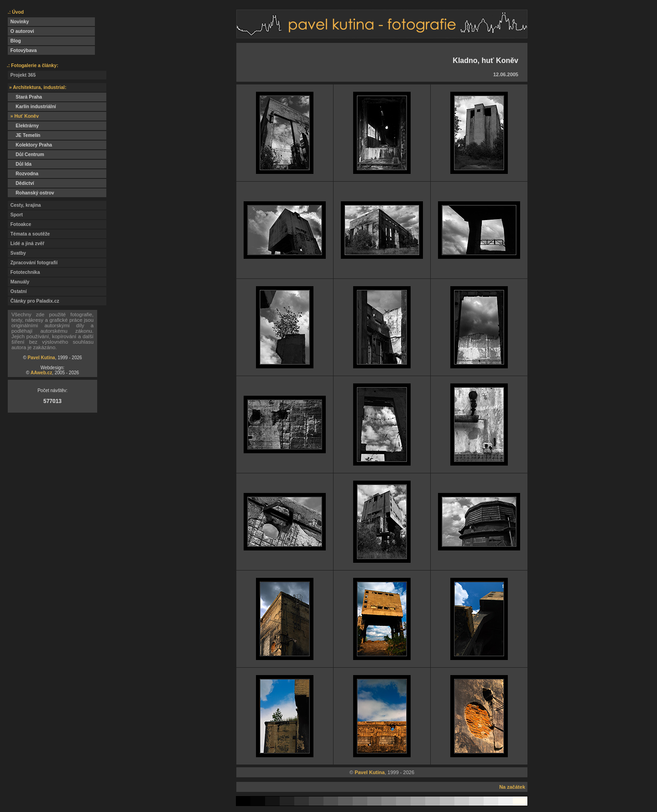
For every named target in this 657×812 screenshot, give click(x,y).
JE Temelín (24, 135)
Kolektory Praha (30, 145)
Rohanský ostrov (31, 193)
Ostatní (17, 291)
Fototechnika (24, 272)
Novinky (18, 22)
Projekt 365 (22, 75)
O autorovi (21, 31)
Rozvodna (23, 174)
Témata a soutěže (29, 234)
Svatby (17, 253)
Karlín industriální (32, 107)
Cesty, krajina (24, 205)
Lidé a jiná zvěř (26, 244)
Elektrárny (23, 126)
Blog (14, 41)
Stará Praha (25, 97)
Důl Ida (20, 164)
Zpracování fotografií (33, 263)
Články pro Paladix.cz (34, 301)
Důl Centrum (26, 155)
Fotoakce (19, 224)
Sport (15, 215)
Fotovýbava (22, 50)
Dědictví (21, 183)
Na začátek (512, 787)
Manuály (18, 282)
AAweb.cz (41, 373)
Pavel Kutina (42, 358)
